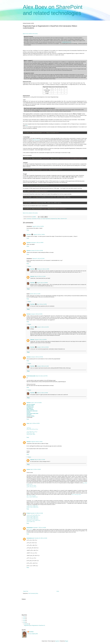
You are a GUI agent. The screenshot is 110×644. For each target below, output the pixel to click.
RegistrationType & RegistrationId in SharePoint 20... (35, 625)
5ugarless (57, 641)
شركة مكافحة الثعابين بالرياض (32, 519)
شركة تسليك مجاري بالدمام (32, 540)
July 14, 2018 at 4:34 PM (34, 423)
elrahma (28, 469)
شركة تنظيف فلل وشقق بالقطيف (33, 555)
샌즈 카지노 (30, 529)
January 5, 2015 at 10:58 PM (41, 340)
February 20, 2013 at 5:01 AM (38, 259)
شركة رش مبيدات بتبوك (31, 496)
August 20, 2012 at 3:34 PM (38, 226)
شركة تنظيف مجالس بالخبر (32, 545)
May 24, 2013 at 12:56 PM (42, 283)
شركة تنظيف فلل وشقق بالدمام (33, 561)
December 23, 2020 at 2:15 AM (37, 513)
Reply (28, 230)
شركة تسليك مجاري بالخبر (32, 543)
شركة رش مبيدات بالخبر (31, 558)
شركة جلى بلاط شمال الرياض (32, 429)
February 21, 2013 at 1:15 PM (43, 269)
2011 (24, 622)
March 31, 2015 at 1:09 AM (42, 393)
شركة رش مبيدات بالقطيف (32, 553)
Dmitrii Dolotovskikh (31, 376)
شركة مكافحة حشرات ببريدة (32, 497)
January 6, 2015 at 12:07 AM (37, 357)
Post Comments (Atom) (33, 593)
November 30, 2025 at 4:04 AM (41, 538)
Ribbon (59, 219)
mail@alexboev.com (67, 42)
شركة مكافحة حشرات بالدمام (32, 566)
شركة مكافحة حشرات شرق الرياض (33, 520)
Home (58, 591)
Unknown (29, 243)
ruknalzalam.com (30, 538)
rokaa (28, 423)
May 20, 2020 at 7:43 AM (40, 460)
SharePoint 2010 (64, 219)
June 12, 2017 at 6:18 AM (36, 403)
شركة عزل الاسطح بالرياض (32, 432)
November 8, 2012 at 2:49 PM (37, 243)
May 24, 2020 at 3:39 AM (36, 469)
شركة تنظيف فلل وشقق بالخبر (33, 548)
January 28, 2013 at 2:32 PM (37, 251)
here (27, 125)
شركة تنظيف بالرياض (31, 521)
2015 (24, 617)
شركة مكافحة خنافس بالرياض (32, 518)
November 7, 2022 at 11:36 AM (40, 528)
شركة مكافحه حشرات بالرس (32, 506)
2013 (24, 619)
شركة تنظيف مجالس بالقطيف (32, 550)
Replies (29, 266)
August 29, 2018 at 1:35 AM (37, 442)
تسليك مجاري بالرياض (31, 434)
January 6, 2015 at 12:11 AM (43, 366)
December (27, 624)
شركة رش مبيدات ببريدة (76, 494)
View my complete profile (33, 634)
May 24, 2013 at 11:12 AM (40, 276)
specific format (36, 140)
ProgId (44, 219)
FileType (39, 219)
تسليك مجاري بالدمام (31, 433)
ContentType (29, 219)
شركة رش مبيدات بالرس (31, 487)
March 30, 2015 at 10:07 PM (42, 376)
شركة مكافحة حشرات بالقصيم (32, 507)
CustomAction (34, 219)
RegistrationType (54, 219)
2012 (24, 621)
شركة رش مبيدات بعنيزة (31, 485)
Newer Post (26, 591)
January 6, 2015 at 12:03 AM (43, 347)
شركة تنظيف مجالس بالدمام (32, 563)
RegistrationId (48, 219)
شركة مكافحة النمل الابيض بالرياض (33, 515)
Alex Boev (29, 235)
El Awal (28, 513)
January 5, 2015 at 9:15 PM (37, 314)
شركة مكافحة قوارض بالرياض (32, 516)
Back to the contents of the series (30, 34)
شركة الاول (29, 428)
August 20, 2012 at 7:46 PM (39, 235)
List (41, 219)
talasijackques (30, 528)
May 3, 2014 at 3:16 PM (42, 304)
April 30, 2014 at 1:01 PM (35, 294)
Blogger (66, 641)
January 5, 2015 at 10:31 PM (43, 327)
